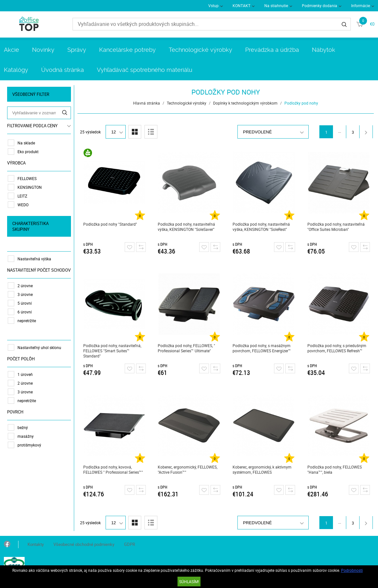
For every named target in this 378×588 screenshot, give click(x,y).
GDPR (130, 544)
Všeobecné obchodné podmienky (84, 544)
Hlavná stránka (147, 103)
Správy (77, 50)
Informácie (361, 6)
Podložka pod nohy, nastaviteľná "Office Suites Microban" (336, 227)
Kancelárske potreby (127, 50)
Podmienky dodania (320, 6)
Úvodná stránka (63, 70)
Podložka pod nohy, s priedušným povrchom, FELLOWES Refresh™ (337, 348)
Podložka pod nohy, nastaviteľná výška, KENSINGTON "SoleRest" (261, 227)
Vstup (213, 6)
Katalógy (16, 70)
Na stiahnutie (276, 6)
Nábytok (324, 50)
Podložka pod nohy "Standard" (110, 224)
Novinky (43, 50)
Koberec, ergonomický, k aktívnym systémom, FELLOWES (262, 469)
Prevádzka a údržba (272, 50)
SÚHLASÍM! (189, 582)
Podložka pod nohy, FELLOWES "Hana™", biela (335, 469)
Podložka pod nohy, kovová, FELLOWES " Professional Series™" (113, 469)
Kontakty (36, 544)
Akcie (11, 50)
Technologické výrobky (200, 50)
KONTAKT (241, 6)
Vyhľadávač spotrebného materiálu (145, 70)
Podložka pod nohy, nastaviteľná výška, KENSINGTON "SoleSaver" (186, 227)
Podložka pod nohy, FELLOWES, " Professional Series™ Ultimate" (186, 348)
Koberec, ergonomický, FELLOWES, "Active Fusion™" (188, 469)
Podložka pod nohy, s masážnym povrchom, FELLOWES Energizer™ (262, 348)
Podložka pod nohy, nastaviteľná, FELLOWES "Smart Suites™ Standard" (112, 351)
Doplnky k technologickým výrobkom (245, 103)
